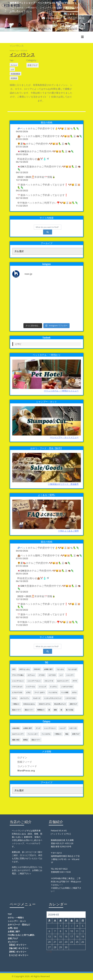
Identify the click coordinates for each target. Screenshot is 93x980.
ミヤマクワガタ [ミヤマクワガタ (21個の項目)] (70, 698)
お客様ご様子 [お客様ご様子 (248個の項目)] (28, 728)
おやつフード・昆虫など (19, 924)
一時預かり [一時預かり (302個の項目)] (16, 704)
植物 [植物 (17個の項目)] (55, 710)
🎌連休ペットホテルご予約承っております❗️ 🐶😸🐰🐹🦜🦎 (49, 186)
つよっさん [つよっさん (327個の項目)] (60, 669)
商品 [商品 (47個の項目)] (67, 734)
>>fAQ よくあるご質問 (68, 531)
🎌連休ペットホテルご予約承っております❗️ (43, 195)
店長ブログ (33, 65)
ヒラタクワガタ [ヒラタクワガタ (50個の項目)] (17, 692)
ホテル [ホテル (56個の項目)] (14, 698)
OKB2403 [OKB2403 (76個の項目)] (37, 669)
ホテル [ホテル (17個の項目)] (74, 692)
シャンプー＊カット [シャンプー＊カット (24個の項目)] (34, 681)
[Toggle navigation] (82, 37)
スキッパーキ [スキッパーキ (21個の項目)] (49, 681)
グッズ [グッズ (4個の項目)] (38, 728)
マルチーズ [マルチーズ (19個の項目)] (37, 698)
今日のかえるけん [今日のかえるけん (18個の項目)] (29, 704)
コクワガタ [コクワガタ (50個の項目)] (52, 675)
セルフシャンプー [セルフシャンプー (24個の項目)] (18, 734)
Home (12, 51)
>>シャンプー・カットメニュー (64, 437)
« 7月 (49, 952)
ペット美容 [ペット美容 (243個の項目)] (65, 692)
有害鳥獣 (14, 78)
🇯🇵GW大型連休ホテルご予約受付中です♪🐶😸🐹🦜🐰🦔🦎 (49, 168)
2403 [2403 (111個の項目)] (14, 669)
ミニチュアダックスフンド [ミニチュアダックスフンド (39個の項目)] (53, 698)
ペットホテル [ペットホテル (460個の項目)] (53, 692)
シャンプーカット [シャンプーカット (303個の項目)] (18, 681)
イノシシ (14, 65)
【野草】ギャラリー (17, 952)
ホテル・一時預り (16, 918)
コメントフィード (27, 766)
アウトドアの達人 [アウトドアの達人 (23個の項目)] (18, 675)
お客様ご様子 (14, 931)
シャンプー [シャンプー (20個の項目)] (70, 675)
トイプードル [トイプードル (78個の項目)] (31, 687)
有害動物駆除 (15, 74)
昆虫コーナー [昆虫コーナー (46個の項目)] (16, 710)
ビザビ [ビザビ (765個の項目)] (28, 692)
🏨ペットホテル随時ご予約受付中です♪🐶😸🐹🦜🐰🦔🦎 (50, 136)
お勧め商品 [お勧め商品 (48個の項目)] (16, 728)
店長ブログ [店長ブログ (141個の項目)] (73, 704)
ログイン (22, 758)
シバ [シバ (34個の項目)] (61, 675)
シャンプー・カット (17, 921)
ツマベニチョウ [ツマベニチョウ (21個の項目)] (17, 687)
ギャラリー (13, 942)
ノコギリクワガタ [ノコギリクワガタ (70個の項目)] (67, 687)
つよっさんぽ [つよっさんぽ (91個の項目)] (72, 669)
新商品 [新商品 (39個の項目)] (25, 740)
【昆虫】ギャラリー (17, 945)
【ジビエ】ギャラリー (18, 955)
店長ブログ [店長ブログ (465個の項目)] (76, 734)
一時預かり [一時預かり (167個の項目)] (58, 734)
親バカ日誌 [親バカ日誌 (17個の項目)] (70, 710)
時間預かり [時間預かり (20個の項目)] (41, 710)
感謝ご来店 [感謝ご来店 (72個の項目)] (16, 740)
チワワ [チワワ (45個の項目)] (75, 681)
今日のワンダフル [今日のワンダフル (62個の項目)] (45, 704)
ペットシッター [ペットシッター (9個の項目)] (33, 734)
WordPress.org (26, 771)
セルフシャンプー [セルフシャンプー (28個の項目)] (63, 681)
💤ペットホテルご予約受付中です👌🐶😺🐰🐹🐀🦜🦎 (48, 129)
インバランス (22, 55)
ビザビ (18, 344)
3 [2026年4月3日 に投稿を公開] (72, 926)
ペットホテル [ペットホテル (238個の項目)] (46, 734)
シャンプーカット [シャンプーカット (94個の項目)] (50, 728)
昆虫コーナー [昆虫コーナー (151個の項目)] (29, 710)
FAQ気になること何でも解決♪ (21, 935)
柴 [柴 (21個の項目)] (49, 710)
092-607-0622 (76, 18)
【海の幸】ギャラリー (18, 948)
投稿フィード (25, 762)
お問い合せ (13, 928)
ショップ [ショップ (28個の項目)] (62, 728)
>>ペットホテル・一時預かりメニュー (61, 391)
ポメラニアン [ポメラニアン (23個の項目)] (25, 698)
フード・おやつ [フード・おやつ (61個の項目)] (39, 692)
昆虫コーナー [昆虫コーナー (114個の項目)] (36, 740)
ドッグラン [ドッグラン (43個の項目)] (54, 687)
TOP (10, 914)
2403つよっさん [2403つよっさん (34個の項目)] (25, 669)
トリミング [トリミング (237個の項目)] (42, 687)
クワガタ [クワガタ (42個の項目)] (42, 675)
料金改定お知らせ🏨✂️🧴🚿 (33, 159)
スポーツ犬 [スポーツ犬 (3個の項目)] (73, 728)
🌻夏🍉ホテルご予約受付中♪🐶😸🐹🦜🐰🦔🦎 (44, 144)
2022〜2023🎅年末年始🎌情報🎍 (36, 177)
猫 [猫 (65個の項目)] (61, 710)
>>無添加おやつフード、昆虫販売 (63, 484)
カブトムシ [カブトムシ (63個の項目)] (31, 675)
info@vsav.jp (54, 18)
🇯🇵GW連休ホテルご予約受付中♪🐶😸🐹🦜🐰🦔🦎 (46, 151)
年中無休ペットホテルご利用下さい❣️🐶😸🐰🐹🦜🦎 (48, 203)
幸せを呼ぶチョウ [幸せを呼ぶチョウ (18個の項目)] (60, 704)
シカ (12, 69)
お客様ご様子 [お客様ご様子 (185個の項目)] (48, 669)
